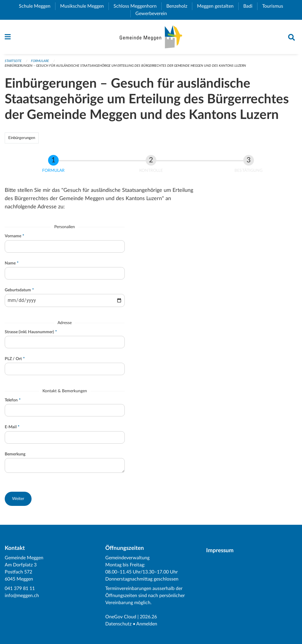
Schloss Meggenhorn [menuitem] (137, 6)
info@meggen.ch (22, 596)
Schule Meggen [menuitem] (37, 6)
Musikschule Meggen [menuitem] (84, 6)
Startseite (13, 61)
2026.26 (148, 617)
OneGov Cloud (121, 617)
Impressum (220, 551)
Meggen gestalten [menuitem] (218, 6)
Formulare (40, 61)
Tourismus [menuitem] (275, 6)
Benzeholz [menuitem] (179, 6)
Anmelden (147, 624)
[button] (18, 499)
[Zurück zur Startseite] (151, 37)
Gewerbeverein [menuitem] (154, 14)
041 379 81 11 (20, 589)
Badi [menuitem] (250, 6)
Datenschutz (118, 624)
